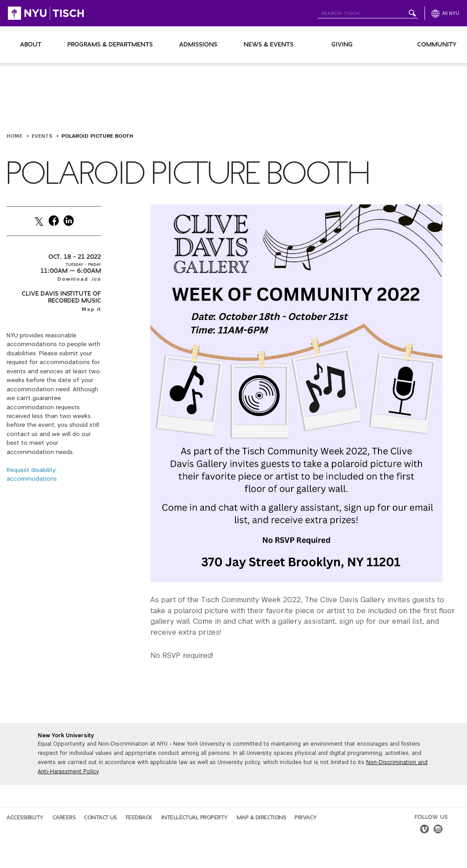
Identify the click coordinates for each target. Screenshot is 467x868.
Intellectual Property (195, 818)
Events (43, 136)
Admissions (198, 45)
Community (437, 45)
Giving (342, 45)
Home (15, 136)
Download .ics (79, 279)
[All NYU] (445, 13)
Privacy (306, 818)
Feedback (139, 818)
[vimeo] (424, 830)
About (31, 45)
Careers (64, 818)
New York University (66, 736)
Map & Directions (262, 818)
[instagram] (438, 830)
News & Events (269, 45)
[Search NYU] (368, 12)
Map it (91, 309)
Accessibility (25, 818)
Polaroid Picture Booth (97, 136)
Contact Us (101, 818)
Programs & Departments (110, 45)
